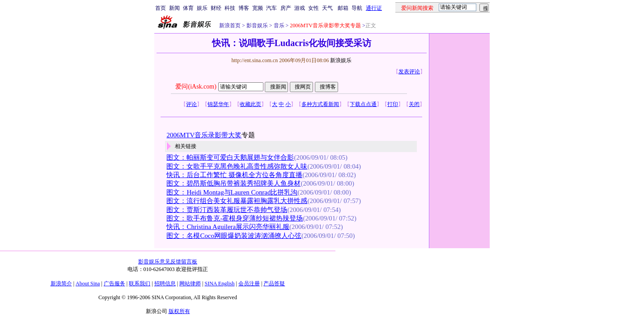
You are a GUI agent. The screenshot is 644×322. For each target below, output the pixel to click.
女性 (314, 8)
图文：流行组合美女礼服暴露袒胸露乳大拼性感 (237, 201)
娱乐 (202, 8)
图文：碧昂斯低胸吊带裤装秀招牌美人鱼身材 (233, 183)
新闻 (174, 8)
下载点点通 (363, 104)
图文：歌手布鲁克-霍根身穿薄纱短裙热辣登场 (235, 218)
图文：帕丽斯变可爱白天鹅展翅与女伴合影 (230, 157)
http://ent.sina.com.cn (255, 60)
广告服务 (114, 284)
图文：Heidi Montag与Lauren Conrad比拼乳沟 (232, 192)
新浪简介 (61, 284)
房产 (286, 8)
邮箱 (343, 8)
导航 (357, 8)
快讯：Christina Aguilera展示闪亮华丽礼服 (228, 227)
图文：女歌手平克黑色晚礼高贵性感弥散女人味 (237, 166)
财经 (216, 8)
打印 (393, 104)
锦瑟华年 (218, 104)
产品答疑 (274, 284)
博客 (244, 8)
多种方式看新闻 (320, 104)
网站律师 (190, 284)
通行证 (374, 8)
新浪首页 (230, 25)
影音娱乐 (257, 25)
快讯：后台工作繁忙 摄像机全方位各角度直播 (234, 175)
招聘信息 (165, 284)
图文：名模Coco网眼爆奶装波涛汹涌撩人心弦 (234, 236)
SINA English (219, 284)
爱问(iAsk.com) (196, 87)
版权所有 (179, 311)
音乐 (278, 25)
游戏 (300, 8)
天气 (327, 8)
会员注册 (249, 284)
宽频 (258, 8)
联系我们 (140, 284)
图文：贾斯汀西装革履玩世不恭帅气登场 (227, 210)
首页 (161, 8)
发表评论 (409, 72)
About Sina (88, 284)
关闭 (414, 104)
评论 (191, 104)
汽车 (271, 8)
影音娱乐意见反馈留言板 (168, 262)
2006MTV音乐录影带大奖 (204, 135)
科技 (230, 8)
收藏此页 (250, 104)
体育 (188, 8)
